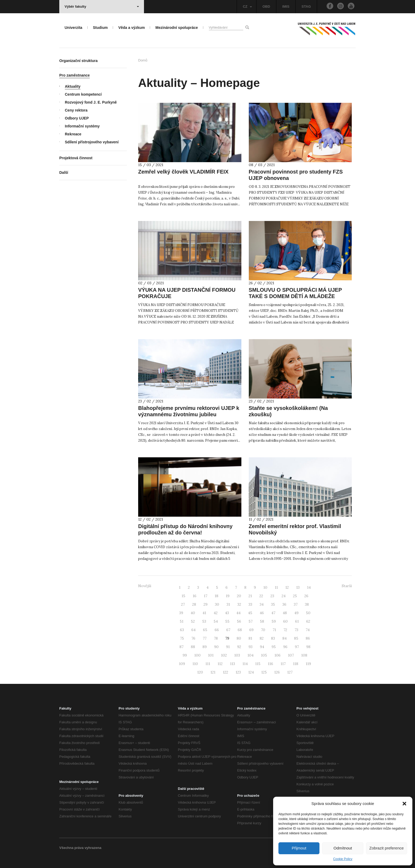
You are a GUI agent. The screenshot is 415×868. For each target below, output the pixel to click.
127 (290, 672)
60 (285, 621)
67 (228, 630)
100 (197, 655)
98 (308, 647)
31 (228, 604)
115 (258, 664)
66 (217, 630)
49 (296, 613)
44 (238, 613)
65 (205, 630)
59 (274, 621)
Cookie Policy (343, 859)
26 (306, 596)
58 (262, 621)
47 (273, 613)
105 (264, 655)
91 (228, 647)
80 (239, 638)
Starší (347, 586)
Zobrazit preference (386, 848)
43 (227, 613)
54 (216, 621)
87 (181, 647)
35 (273, 604)
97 (297, 647)
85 (296, 638)
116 (270, 664)
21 (250, 596)
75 (182, 638)
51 (182, 621)
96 (285, 647)
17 (206, 596)
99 (185, 655)
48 (285, 613)
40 (193, 613)
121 (213, 672)
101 (211, 655)
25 (295, 596)
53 (204, 621)
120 (200, 672)
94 (262, 647)
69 (251, 630)
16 (195, 596)
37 (296, 604)
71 (274, 630)
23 (272, 596)
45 (250, 613)
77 (205, 638)
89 (205, 647)
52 (193, 621)
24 (284, 596)
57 (251, 621)
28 (194, 604)
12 (287, 587)
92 (239, 647)
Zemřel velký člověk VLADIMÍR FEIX (183, 172)
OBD (266, 6)
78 (216, 638)
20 (239, 596)
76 (193, 638)
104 (251, 655)
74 (308, 630)
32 (239, 604)
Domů (143, 60)
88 (193, 647)
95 (274, 647)
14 (309, 587)
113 (233, 664)
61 (297, 621)
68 (240, 630)
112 (220, 664)
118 (296, 664)
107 (291, 655)
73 (296, 630)
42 (216, 613)
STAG (306, 6)
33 (250, 604)
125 (264, 672)
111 (208, 664)
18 (216, 596)
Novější (145, 586)
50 (308, 613)
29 (206, 604)
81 (250, 638)
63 (182, 630)
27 (183, 604)
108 (304, 655)
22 (261, 596)
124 (251, 672)
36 (284, 604)
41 (204, 613)
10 (265, 587)
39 (181, 613)
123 (238, 672)
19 (228, 596)
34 (262, 604)
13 (298, 587)
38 (307, 604)
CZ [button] (247, 6)
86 (308, 638)
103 (237, 655)
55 (227, 621)
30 (217, 604)
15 (183, 596)
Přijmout (299, 848)
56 (239, 621)
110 (195, 664)
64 (193, 630)
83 (273, 638)
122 (225, 672)
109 (182, 664)
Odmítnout (343, 848)
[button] (404, 804)
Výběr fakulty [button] (102, 6)
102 (224, 655)
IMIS (286, 6)
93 (251, 647)
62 (308, 621)
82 (262, 638)
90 (216, 647)
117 (283, 664)
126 (277, 672)
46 (262, 613)
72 (285, 630)
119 (308, 664)
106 (278, 655)
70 (263, 630)
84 (285, 638)
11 (276, 587)
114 (245, 664)
